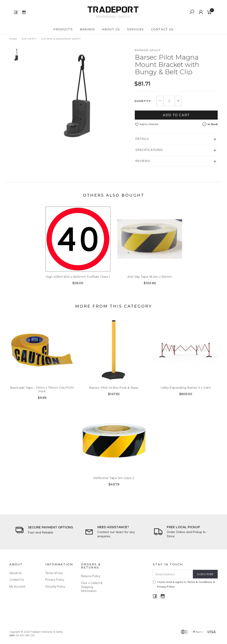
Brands (87, 29)
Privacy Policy (55, 580)
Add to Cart (176, 115)
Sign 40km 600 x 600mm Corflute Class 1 (78, 280)
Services (135, 29)
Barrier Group (148, 50)
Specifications (149, 150)
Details (142, 139)
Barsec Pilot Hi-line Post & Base (114, 391)
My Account (17, 586)
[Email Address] (173, 574)
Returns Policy (91, 576)
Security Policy (55, 586)
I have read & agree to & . (184, 584)
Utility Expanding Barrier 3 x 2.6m (186, 391)
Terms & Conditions (200, 582)
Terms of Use (54, 573)
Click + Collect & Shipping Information (92, 587)
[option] (79, 97)
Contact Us (162, 29)
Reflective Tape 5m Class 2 (114, 481)
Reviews (143, 161)
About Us (111, 29)
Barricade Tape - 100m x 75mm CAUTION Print (42, 393)
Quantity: (143, 101)
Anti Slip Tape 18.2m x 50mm (150, 280)
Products (63, 29)
